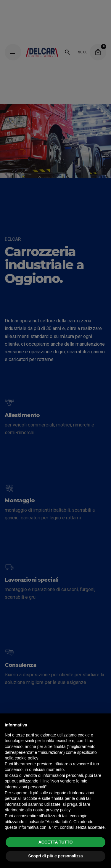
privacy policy (58, 810)
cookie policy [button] (26, 758)
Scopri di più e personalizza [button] (55, 856)
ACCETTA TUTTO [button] (56, 842)
